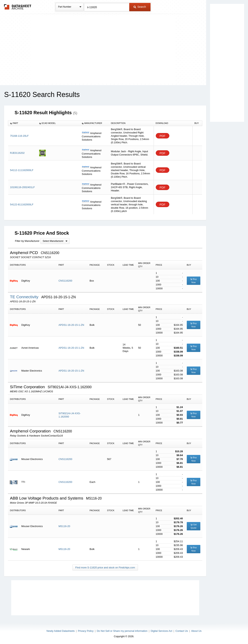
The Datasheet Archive (18, 7)
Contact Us (182, 631)
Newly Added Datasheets (61, 631)
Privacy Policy (86, 631)
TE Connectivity (25, 297)
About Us (196, 631)
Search (140, 7)
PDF (163, 136)
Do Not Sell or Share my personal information (122, 631)
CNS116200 (65, 281)
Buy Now (193, 281)
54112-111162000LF (22, 170)
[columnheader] (23, 123)
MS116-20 (64, 526)
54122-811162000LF (22, 204)
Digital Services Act (161, 631)
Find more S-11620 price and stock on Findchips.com (105, 567)
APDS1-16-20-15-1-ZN (71, 325)
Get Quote (194, 526)
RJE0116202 (17, 153)
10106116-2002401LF (22, 187)
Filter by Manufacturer (27, 241)
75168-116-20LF (19, 136)
